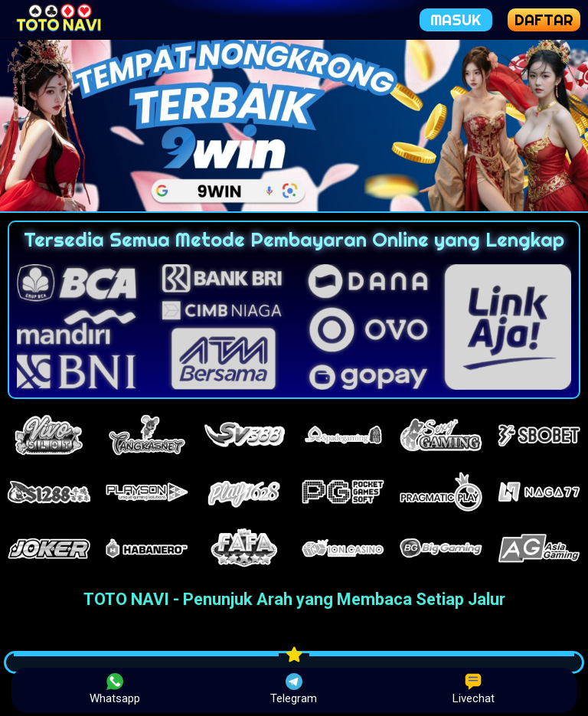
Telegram (294, 689)
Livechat (474, 689)
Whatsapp (115, 689)
